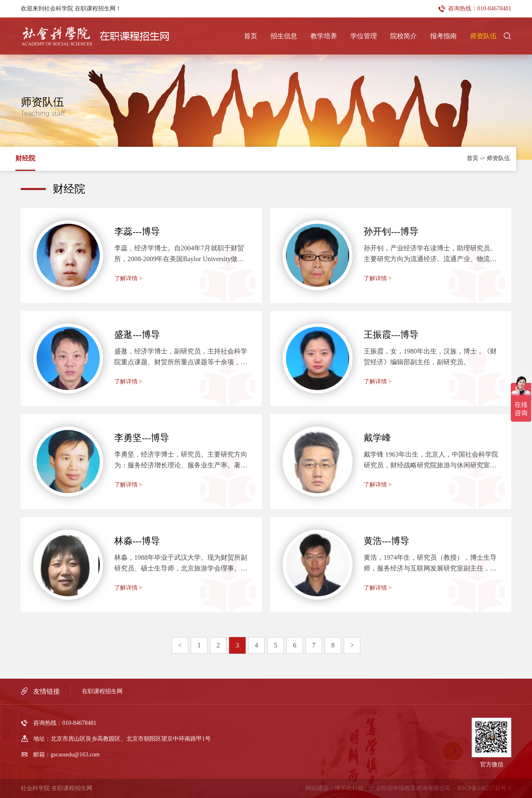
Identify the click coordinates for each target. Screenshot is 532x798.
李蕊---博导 (137, 231)
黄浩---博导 (387, 541)
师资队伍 (483, 36)
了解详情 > (128, 278)
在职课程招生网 (102, 691)
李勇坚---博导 (142, 438)
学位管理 (364, 36)
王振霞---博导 (391, 335)
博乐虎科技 (349, 788)
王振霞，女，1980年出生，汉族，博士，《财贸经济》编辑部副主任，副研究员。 (430, 357)
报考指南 (443, 36)
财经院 (25, 158)
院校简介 (404, 36)
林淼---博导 (137, 541)
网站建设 (317, 788)
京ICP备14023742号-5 (484, 788)
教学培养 (324, 36)
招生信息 (284, 36)
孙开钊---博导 (391, 231)
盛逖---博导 (137, 335)
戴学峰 (377, 438)
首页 (251, 36)
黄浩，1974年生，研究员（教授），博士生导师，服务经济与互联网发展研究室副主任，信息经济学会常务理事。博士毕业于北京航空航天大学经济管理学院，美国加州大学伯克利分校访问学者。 (430, 564)
